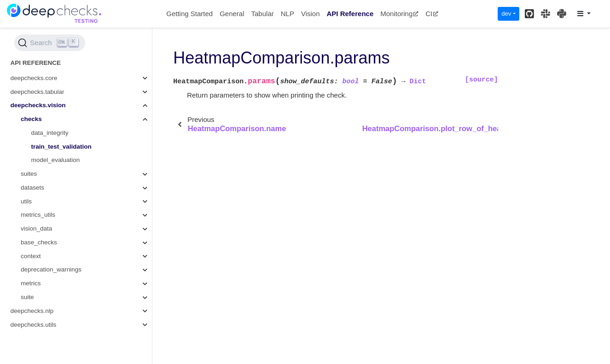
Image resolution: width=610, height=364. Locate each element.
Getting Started (189, 14)
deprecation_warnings (51, 269)
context (31, 256)
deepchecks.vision (38, 105)
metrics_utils (38, 215)
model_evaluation (56, 160)
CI (432, 14)
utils (26, 201)
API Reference (350, 14)
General (232, 14)
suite (27, 297)
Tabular (263, 14)
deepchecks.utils (34, 325)
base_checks (39, 242)
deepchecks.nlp (32, 311)
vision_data (36, 228)
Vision (311, 14)
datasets (32, 188)
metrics (31, 283)
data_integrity (50, 133)
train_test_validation (61, 147)
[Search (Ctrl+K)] (50, 43)
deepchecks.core (34, 78)
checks (31, 119)
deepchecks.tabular (38, 92)
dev (506, 14)
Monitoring (399, 14)
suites (29, 174)
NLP (288, 14)
